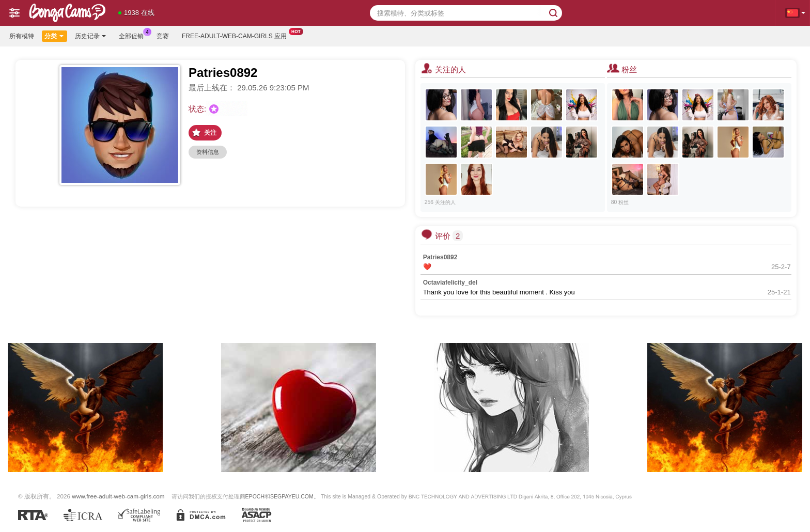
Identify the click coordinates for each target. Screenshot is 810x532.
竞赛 (163, 36)
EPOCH (255, 496)
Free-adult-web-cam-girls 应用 (237, 35)
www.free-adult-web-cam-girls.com (118, 496)
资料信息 (208, 152)
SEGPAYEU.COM (292, 496)
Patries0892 (440, 257)
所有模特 (22, 36)
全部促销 (134, 35)
